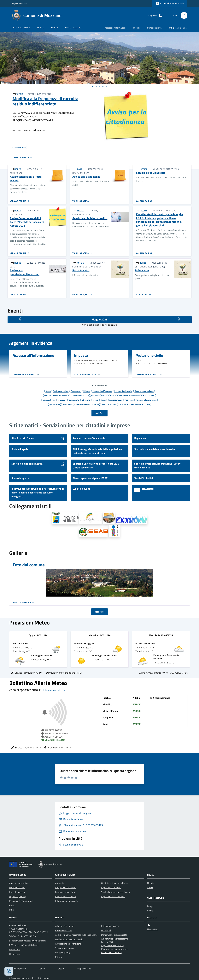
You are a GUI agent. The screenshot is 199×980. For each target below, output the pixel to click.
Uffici (12, 910)
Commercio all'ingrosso (102, 391)
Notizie (150, 883)
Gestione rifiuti (149, 395)
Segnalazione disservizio (112, 946)
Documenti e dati (17, 888)
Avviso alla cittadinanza (86, 177)
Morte (103, 400)
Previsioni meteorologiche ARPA (63, 673)
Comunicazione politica (79, 395)
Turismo (123, 404)
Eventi (150, 911)
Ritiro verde (142, 270)
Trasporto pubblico (109, 404)
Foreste (113, 395)
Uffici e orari (15, 950)
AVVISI (80, 169)
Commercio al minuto (123, 391)
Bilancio (87, 391)
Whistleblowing (62, 953)
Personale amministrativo (21, 901)
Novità (41, 27)
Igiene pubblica (49, 400)
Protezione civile (154, 28)
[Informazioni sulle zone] (55, 690)
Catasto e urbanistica (65, 892)
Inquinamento (73, 400)
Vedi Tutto (99, 612)
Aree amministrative (19, 883)
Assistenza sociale (61, 391)
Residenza (129, 400)
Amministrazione (21, 27)
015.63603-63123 (27, 936)
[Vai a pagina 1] (93, 87)
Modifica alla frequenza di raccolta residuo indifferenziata (45, 101)
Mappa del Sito (84, 969)
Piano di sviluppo (115, 400)
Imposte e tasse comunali (113, 896)
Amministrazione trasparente (115, 939)
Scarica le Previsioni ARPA (27, 673)
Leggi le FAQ (107, 942)
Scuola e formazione (65, 948)
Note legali (106, 930)
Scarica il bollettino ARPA (26, 748)
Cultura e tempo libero (65, 896)
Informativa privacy (110, 926)
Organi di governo (17, 896)
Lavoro (95, 400)
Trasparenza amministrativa (87, 404)
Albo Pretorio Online (65, 926)
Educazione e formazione (67, 901)
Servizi (54, 27)
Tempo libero (68, 404)
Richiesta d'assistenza (111, 952)
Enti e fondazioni (17, 892)
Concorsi (95, 395)
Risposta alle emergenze (146, 400)
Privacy (59, 957)
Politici (12, 905)
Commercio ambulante (144, 391)
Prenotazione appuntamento (115, 949)
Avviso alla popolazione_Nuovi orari (25, 272)
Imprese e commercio (111, 888)
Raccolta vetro (81, 270)
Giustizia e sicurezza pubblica (114, 883)
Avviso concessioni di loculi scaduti (26, 179)
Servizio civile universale (151, 173)
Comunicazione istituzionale (56, 395)
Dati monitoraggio (17, 969)
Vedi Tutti (99, 413)
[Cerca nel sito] (183, 15)
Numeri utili (15, 954)
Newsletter (152, 929)
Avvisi (150, 888)
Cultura (147, 404)
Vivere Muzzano (73, 27)
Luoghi (150, 906)
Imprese (61, 400)
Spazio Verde (54, 404)
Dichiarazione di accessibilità (114, 935)
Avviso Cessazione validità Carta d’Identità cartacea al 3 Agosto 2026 (27, 222)
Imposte (137, 28)
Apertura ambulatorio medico (90, 218)
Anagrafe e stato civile (66, 888)
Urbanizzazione (135, 404)
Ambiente (60, 883)
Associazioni (76, 391)
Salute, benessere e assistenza (115, 892)
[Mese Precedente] (20, 319)
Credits (61, 969)
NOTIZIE (19, 94)
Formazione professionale (129, 395)
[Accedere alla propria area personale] (170, 3)
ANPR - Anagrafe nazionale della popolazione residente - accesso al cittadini (76, 937)
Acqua (48, 391)
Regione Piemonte (19, 3)
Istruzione (86, 400)
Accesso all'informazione (116, 28)
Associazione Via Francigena (68, 944)
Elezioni (104, 395)
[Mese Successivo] (179, 319)
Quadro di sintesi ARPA (57, 748)
